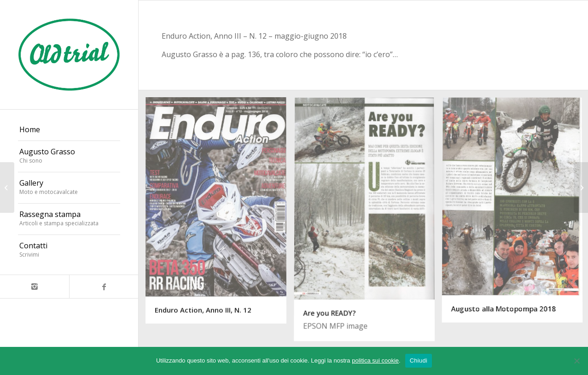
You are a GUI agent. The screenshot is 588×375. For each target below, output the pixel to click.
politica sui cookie (375, 360)
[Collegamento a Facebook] (104, 287)
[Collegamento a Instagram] (35, 287)
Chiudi (419, 360)
